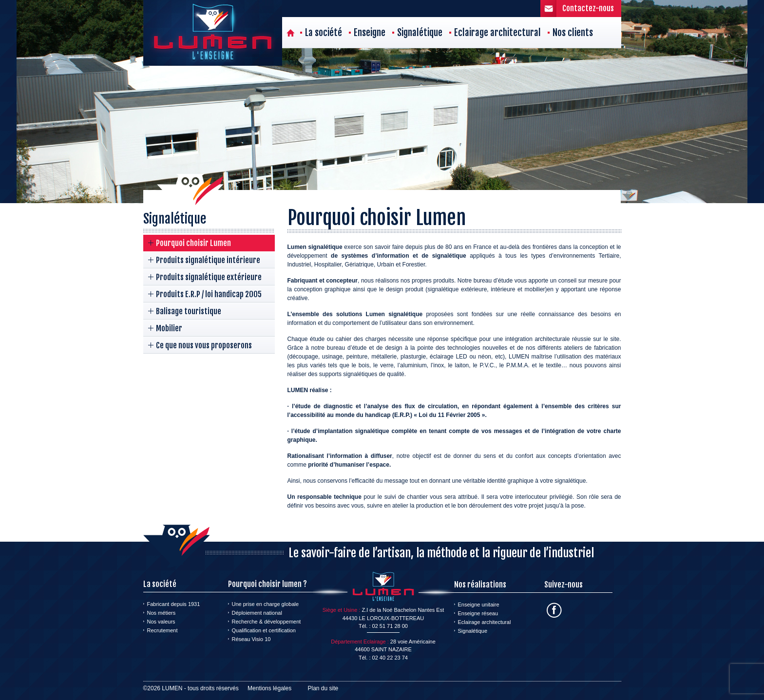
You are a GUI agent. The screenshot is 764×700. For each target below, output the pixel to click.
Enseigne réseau (478, 613)
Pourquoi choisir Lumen (193, 243)
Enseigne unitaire (479, 605)
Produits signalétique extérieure (209, 277)
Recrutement (162, 630)
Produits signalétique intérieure (208, 260)
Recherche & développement (267, 622)
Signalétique (420, 33)
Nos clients (573, 33)
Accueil (291, 33)
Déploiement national (257, 613)
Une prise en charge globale (266, 604)
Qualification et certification (264, 630)
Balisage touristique (189, 311)
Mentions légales (269, 688)
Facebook (554, 610)
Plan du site (323, 688)
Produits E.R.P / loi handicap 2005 (209, 294)
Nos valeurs (161, 622)
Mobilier (169, 328)
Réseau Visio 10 (251, 639)
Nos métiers (162, 613)
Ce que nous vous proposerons (204, 345)
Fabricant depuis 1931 (174, 604)
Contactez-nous (588, 8)
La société (324, 33)
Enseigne (370, 33)
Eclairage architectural (497, 33)
